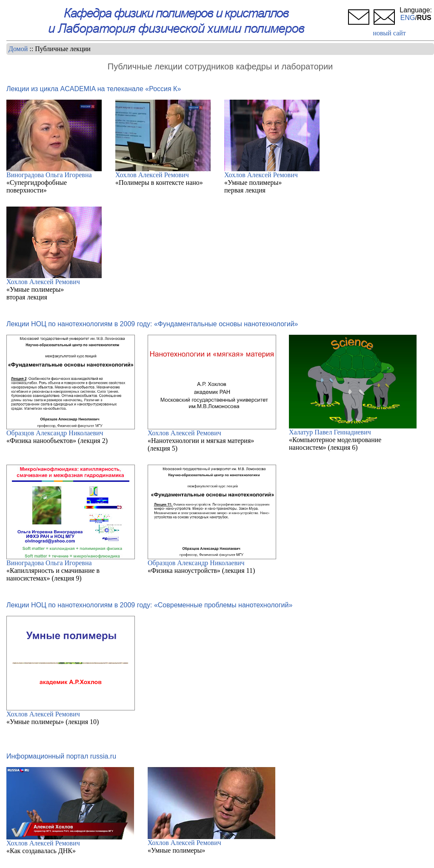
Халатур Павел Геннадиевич (330, 432)
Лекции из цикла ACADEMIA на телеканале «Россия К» (94, 89)
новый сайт (389, 33)
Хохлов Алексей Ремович (152, 175)
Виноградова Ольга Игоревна (49, 175)
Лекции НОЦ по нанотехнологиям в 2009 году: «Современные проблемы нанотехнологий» (149, 605)
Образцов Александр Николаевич (55, 433)
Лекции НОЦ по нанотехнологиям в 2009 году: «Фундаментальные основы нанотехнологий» (152, 324)
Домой (18, 49)
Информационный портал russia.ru (61, 756)
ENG (408, 18)
